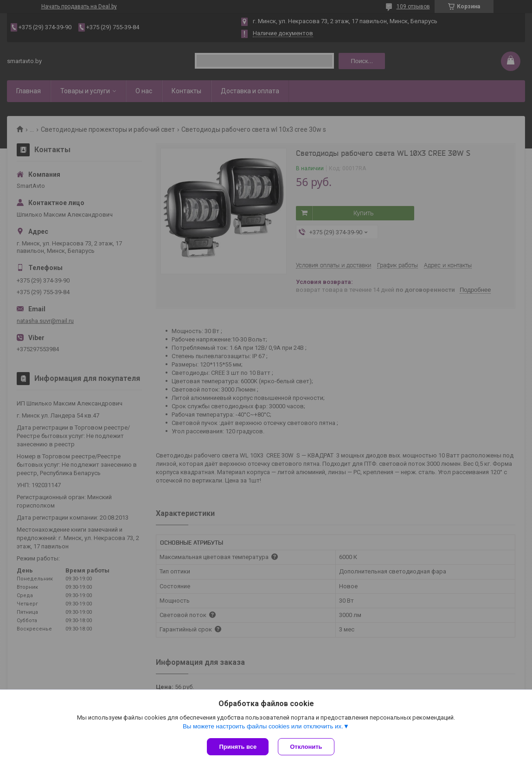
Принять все (238, 747)
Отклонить (306, 747)
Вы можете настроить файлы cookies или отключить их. (263, 726)
